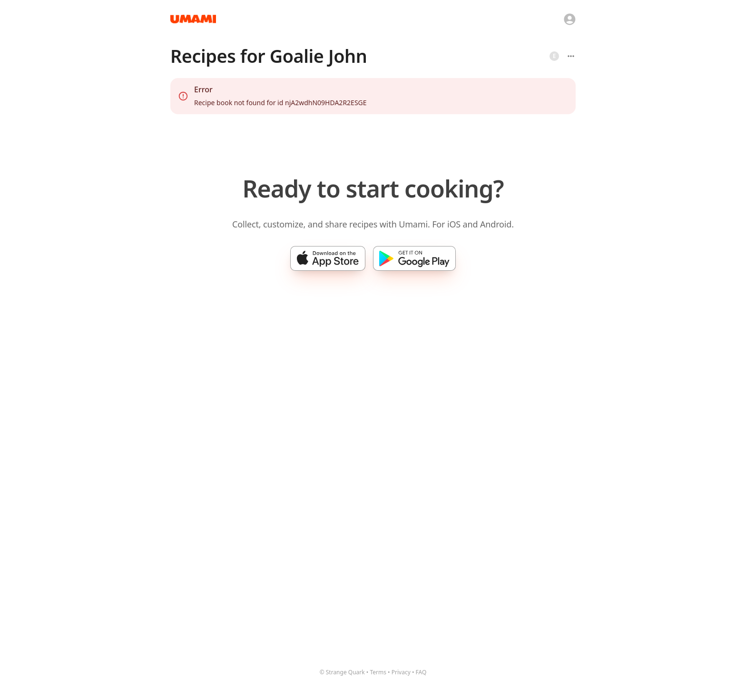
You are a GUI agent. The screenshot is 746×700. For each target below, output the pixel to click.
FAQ (421, 672)
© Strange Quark (342, 672)
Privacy (401, 672)
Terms (378, 672)
